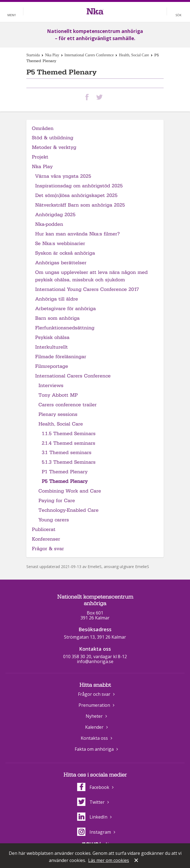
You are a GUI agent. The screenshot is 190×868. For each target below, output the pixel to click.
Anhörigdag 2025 (55, 215)
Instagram (94, 832)
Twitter (91, 802)
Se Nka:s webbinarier (60, 244)
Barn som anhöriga (57, 318)
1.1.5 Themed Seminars (69, 434)
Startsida (33, 55)
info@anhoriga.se (95, 661)
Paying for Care (57, 501)
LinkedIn (92, 817)
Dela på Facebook (88, 97)
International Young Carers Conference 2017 (87, 289)
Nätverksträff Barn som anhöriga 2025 (80, 205)
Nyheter (94, 716)
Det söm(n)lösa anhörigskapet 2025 (76, 195)
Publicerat (44, 529)
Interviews (51, 386)
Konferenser (46, 539)
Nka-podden (49, 224)
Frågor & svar (48, 549)
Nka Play (52, 55)
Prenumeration (94, 705)
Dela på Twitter (100, 97)
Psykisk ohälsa (52, 337)
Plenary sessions (58, 414)
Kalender (94, 727)
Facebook (93, 787)
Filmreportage (52, 366)
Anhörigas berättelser (61, 263)
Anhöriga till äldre (57, 299)
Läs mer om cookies (109, 860)
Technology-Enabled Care (69, 510)
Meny (12, 15)
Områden (43, 128)
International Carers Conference (89, 55)
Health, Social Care (134, 55)
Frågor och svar (94, 694)
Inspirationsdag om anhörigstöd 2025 (79, 186)
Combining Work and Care (70, 491)
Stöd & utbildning (53, 138)
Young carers (54, 520)
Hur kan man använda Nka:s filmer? (77, 234)
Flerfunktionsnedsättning (65, 328)
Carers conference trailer (68, 405)
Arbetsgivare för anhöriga (65, 309)
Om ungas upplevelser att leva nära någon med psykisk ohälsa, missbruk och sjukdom (91, 276)
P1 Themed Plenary (65, 472)
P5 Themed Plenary (65, 481)
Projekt (40, 157)
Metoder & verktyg (54, 147)
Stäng (137, 861)
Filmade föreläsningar (61, 357)
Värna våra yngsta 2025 (63, 176)
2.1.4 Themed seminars (69, 443)
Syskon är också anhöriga (65, 253)
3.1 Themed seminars (67, 453)
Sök (178, 15)
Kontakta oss (94, 738)
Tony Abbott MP (58, 395)
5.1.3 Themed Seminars (69, 462)
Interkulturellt (51, 347)
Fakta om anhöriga (94, 749)
